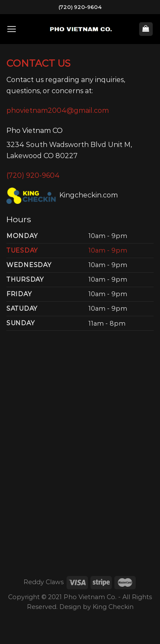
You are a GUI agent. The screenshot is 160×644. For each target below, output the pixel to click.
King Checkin (113, 607)
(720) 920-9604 (80, 7)
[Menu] (12, 29)
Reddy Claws (44, 582)
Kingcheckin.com (62, 195)
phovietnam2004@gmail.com (58, 110)
